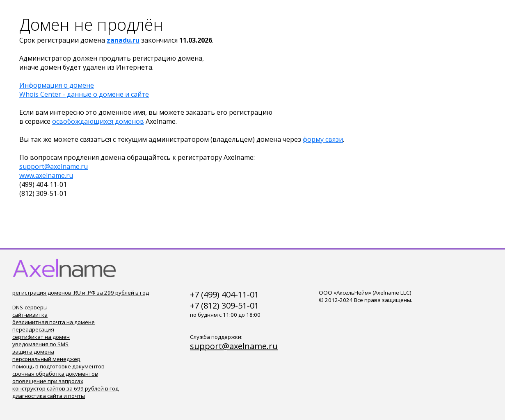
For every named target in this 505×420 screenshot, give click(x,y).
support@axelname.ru (54, 166)
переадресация (33, 329)
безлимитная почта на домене (54, 322)
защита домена (33, 352)
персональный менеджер (46, 359)
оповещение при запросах (48, 381)
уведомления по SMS (40, 344)
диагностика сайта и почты (49, 396)
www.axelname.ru (46, 175)
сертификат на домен (41, 337)
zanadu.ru (123, 40)
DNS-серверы (30, 307)
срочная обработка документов (55, 374)
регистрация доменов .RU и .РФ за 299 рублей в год (81, 293)
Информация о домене (57, 85)
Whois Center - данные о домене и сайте (84, 94)
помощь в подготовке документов (58, 366)
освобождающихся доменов (98, 121)
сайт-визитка (30, 315)
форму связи (323, 139)
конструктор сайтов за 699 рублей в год (65, 388)
